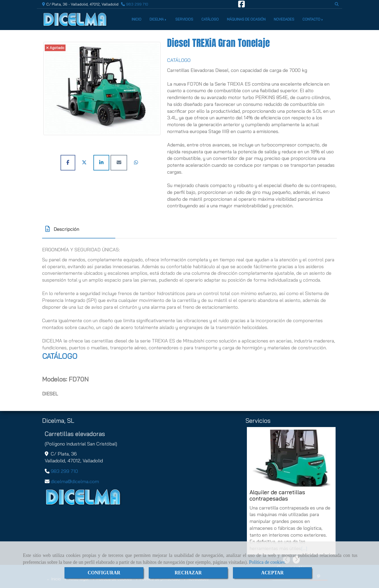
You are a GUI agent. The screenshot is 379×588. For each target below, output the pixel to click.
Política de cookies (267, 562)
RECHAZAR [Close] (188, 573)
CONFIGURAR (104, 573)
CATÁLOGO (210, 19)
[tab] (79, 229)
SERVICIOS (184, 19)
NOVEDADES (284, 19)
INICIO (136, 19)
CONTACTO (313, 19)
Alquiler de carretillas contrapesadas (277, 495)
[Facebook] (241, 6)
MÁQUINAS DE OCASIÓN (246, 19)
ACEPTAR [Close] (272, 573)
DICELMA (158, 19)
